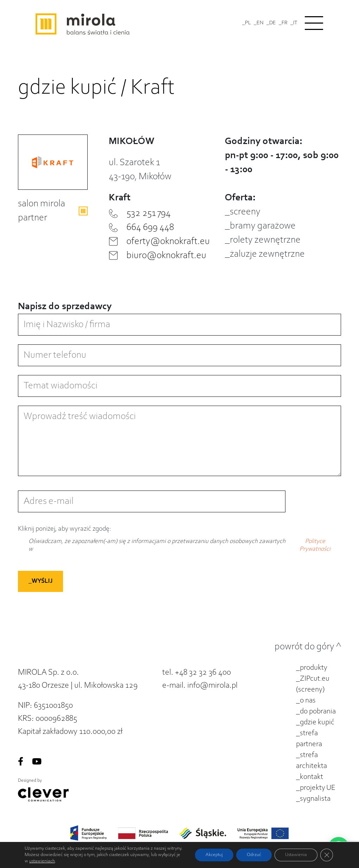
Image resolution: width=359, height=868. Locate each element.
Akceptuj (214, 855)
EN (260, 23)
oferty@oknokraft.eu (168, 242)
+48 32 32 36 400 (203, 673)
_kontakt (310, 777)
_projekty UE (316, 788)
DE (273, 23)
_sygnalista (313, 799)
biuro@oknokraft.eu (166, 256)
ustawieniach (42, 861)
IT (295, 23)
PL (248, 23)
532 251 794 (149, 213)
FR (285, 23)
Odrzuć (254, 855)
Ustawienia (296, 855)
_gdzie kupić (315, 723)
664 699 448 (150, 227)
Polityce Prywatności (315, 545)
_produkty (312, 668)
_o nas (306, 701)
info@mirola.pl (212, 686)
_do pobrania (316, 712)
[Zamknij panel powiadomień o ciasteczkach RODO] (327, 855)
